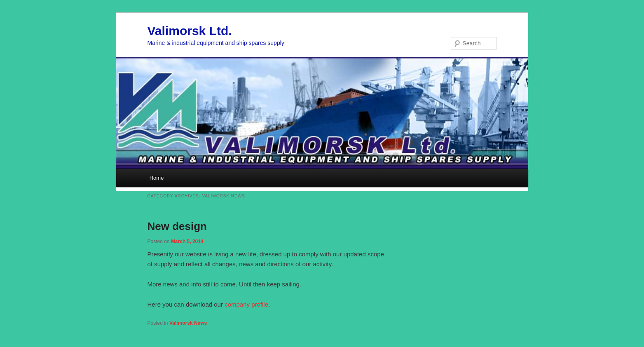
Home (157, 178)
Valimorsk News (188, 323)
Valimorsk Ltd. (190, 31)
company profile (246, 304)
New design (177, 226)
